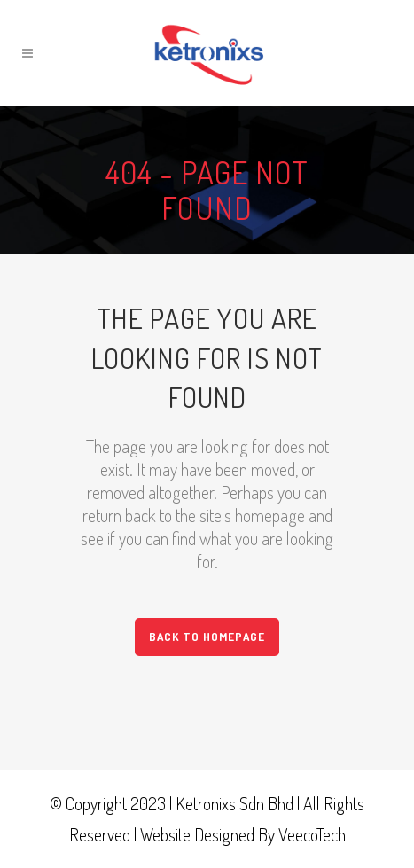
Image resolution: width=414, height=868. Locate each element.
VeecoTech (312, 834)
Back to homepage (207, 637)
